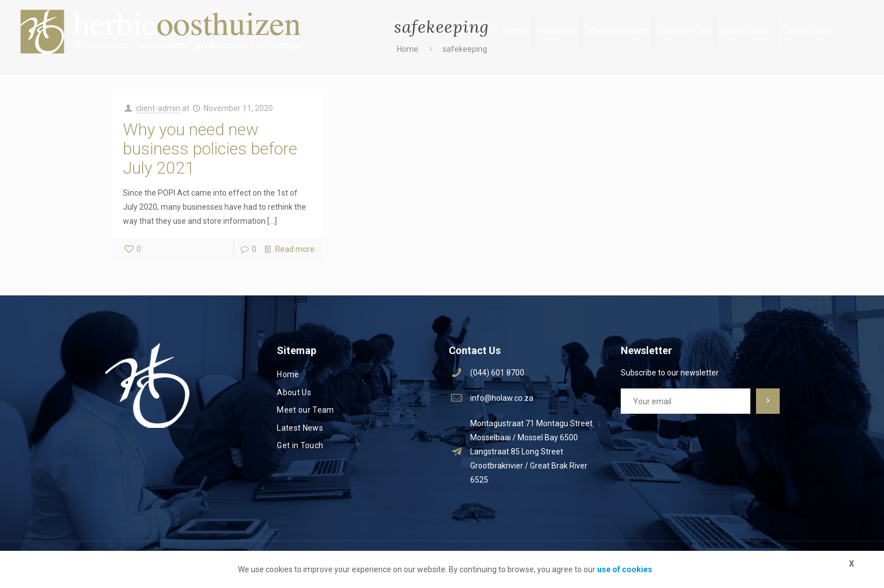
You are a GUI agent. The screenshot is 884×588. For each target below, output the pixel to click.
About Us (294, 392)
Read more (295, 249)
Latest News (300, 428)
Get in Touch (300, 445)
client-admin (158, 108)
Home (288, 374)
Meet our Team (306, 410)
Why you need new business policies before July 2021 (210, 149)
